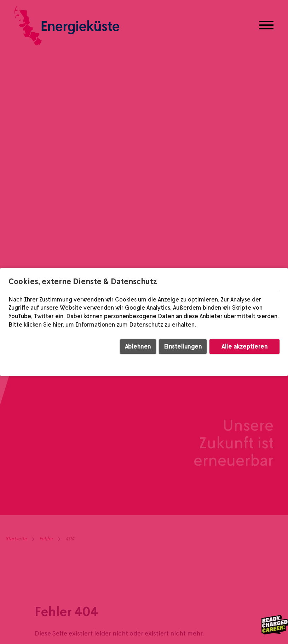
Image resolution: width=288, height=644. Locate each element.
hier (58, 324)
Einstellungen (183, 346)
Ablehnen (138, 346)
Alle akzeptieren (244, 346)
